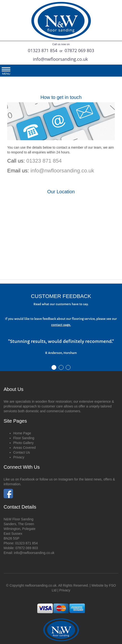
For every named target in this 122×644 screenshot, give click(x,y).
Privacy (19, 457)
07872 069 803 (80, 50)
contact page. (61, 325)
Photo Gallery (23, 443)
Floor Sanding (24, 438)
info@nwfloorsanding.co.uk (61, 59)
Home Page (22, 433)
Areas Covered (24, 448)
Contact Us (22, 452)
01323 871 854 (43, 50)
